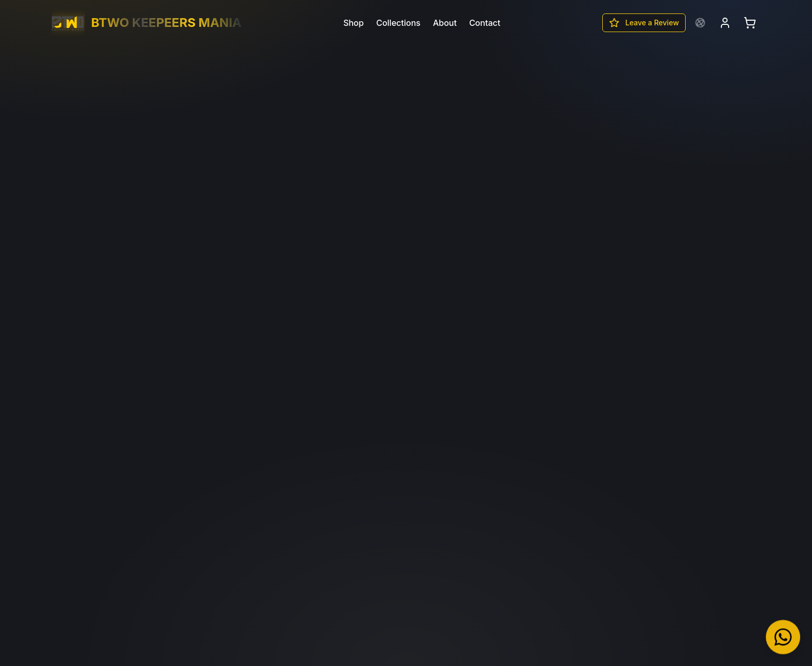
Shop (354, 23)
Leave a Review (644, 23)
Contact (485, 23)
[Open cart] (750, 23)
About (445, 23)
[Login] (725, 23)
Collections (398, 23)
